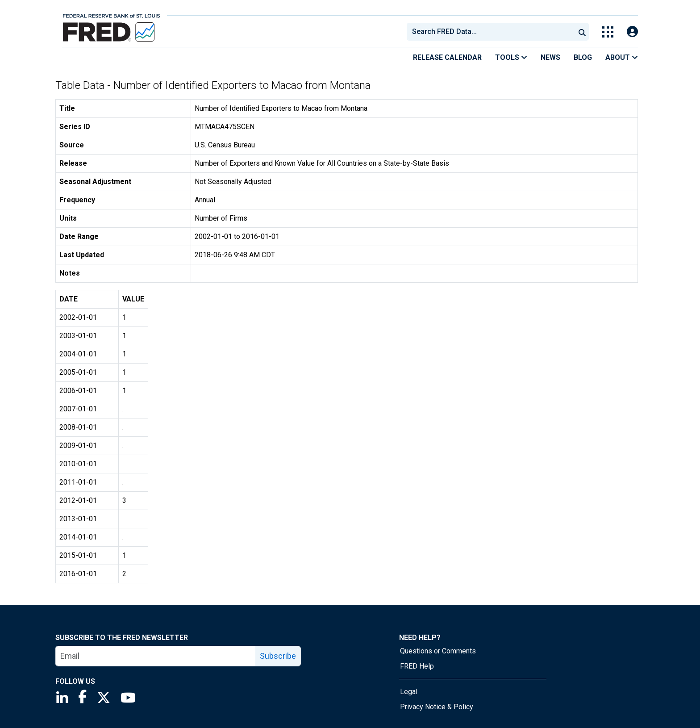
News (550, 57)
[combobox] (490, 32)
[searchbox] (492, 32)
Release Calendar (447, 57)
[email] (156, 656)
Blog (583, 57)
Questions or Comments (438, 651)
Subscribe (278, 656)
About (622, 57)
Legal (409, 692)
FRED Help (417, 666)
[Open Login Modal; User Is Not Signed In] (632, 32)
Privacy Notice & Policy (437, 707)
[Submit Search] (582, 32)
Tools (511, 57)
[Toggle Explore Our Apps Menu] (608, 32)
